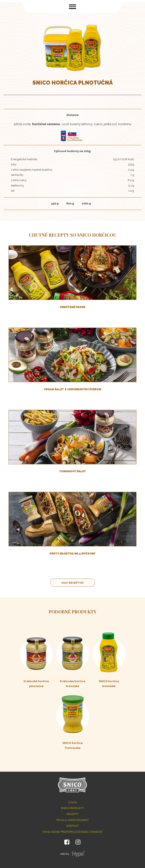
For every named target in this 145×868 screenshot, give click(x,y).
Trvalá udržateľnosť (73, 820)
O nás (73, 802)
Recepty (73, 814)
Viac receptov (73, 583)
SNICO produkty (72, 808)
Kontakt (73, 826)
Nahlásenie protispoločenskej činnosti (72, 832)
